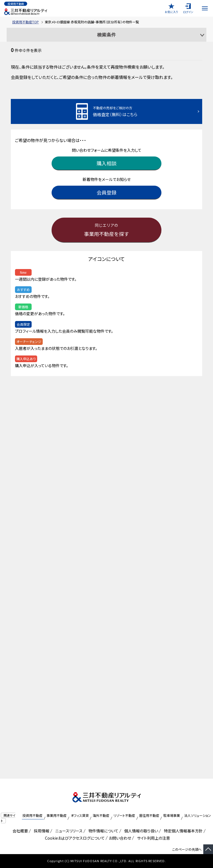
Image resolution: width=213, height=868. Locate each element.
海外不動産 (101, 815)
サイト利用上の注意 (153, 838)
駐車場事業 (172, 815)
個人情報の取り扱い (140, 831)
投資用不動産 (32, 815)
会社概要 (19, 831)
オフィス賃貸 (80, 815)
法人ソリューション (198, 815)
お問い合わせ (120, 838)
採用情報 (41, 831)
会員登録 (106, 192)
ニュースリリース (68, 831)
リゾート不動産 (124, 815)
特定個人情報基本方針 (182, 831)
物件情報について (102, 831)
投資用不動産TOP (26, 22)
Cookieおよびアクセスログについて (74, 838)
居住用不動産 (149, 815)
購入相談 (106, 163)
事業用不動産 (57, 815)
